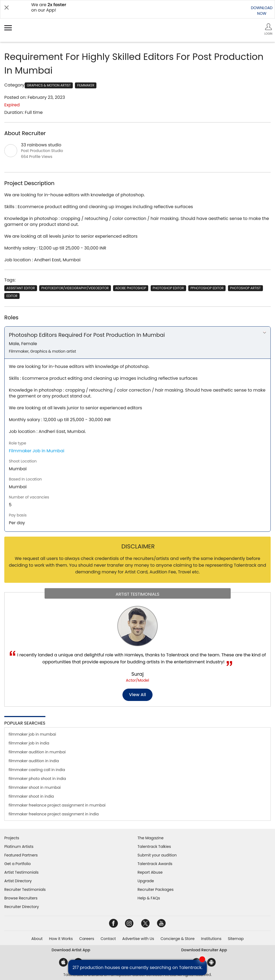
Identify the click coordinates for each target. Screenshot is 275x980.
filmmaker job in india (29, 743)
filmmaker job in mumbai (32, 734)
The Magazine (151, 838)
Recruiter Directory (22, 907)
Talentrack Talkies (154, 847)
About (37, 939)
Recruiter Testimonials (25, 889)
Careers (87, 939)
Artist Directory (18, 881)
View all (138, 695)
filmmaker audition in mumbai (37, 752)
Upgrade (146, 881)
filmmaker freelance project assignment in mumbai (57, 805)
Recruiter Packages (155, 889)
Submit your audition (157, 855)
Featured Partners (21, 855)
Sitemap (236, 939)
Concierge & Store (178, 939)
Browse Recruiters (21, 898)
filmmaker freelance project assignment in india (54, 814)
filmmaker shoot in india (31, 796)
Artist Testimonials (21, 872)
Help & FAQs (149, 898)
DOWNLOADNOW (262, 11)
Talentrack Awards (155, 864)
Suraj (137, 674)
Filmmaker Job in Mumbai (37, 451)
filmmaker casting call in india (37, 770)
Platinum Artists (19, 847)
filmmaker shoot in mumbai (35, 787)
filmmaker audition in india (34, 761)
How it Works (61, 939)
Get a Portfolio (17, 864)
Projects (12, 838)
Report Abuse (150, 872)
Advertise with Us (138, 939)
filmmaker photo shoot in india (37, 779)
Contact (108, 939)
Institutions (211, 939)
